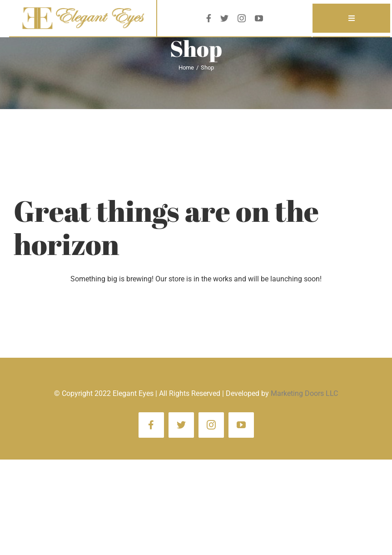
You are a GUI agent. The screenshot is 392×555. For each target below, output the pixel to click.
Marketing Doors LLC (304, 393)
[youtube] (259, 18)
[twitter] (224, 18)
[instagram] (242, 18)
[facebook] (209, 18)
